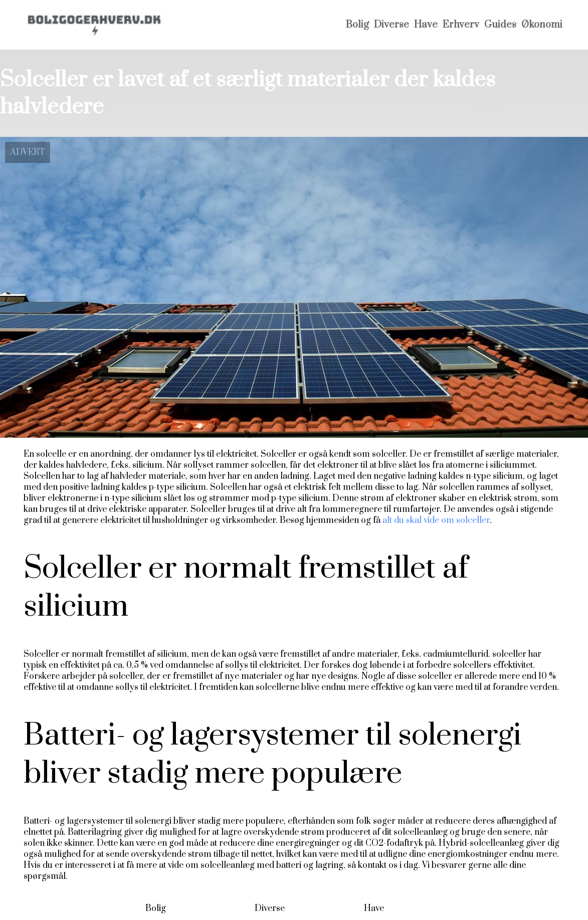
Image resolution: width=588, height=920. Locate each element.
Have (426, 25)
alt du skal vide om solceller (436, 520)
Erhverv (461, 25)
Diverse (391, 25)
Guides (500, 25)
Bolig (357, 25)
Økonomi (542, 25)
